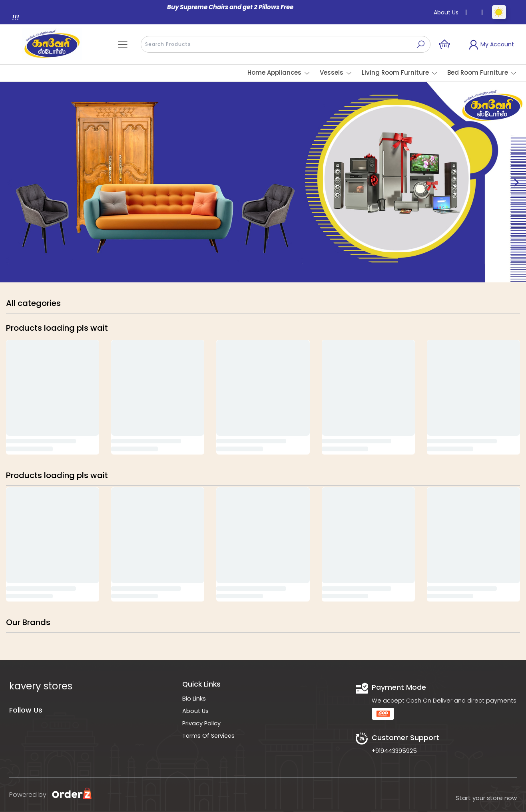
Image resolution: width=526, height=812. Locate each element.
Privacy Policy (201, 723)
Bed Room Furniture (478, 72)
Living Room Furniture (395, 72)
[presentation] (286, 44)
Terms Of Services (208, 736)
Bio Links (194, 699)
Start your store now (486, 798)
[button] (123, 44)
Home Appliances (274, 72)
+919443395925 (394, 751)
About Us (446, 12)
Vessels (332, 72)
